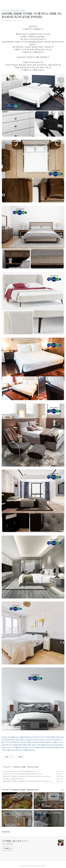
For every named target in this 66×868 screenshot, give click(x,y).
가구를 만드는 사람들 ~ (19, 767)
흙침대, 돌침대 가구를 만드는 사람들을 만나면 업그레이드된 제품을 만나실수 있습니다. (27, 781)
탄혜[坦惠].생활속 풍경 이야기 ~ (16, 841)
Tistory (43, 866)
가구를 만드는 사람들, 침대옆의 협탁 (13, 779)
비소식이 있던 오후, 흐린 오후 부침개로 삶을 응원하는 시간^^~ (20, 771)
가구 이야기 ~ (7, 767)
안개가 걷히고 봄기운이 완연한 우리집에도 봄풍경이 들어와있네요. (21, 774)
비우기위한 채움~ (8, 844)
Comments (6, 832)
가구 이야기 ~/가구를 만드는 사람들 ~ (14, 11)
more (63, 790)
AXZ (32, 866)
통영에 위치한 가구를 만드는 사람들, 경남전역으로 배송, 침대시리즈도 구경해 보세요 (26, 776)
